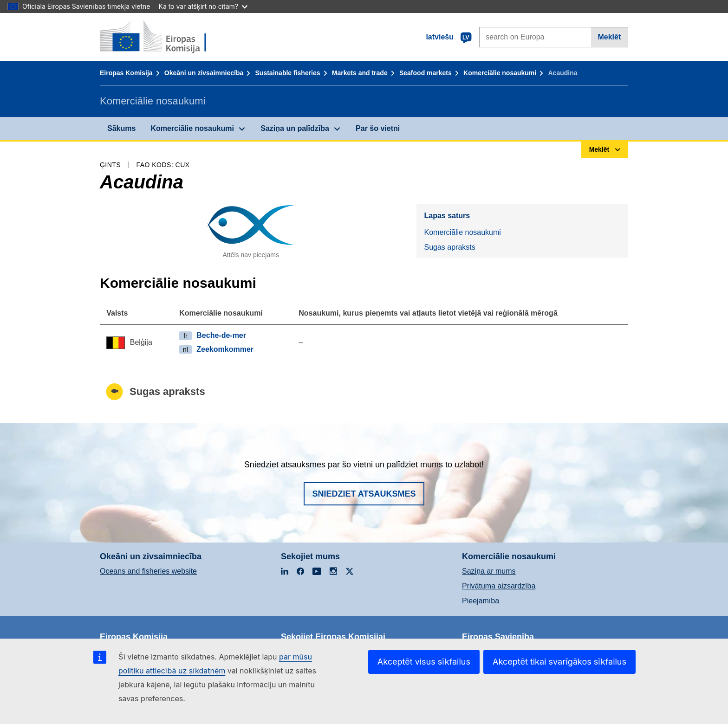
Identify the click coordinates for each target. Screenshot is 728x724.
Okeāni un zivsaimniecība (204, 73)
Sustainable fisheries (288, 73)
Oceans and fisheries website (148, 571)
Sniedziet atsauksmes (364, 494)
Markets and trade (360, 73)
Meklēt (609, 37)
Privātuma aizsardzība (499, 586)
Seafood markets (426, 73)
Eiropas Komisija (126, 73)
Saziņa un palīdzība (295, 128)
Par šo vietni (378, 128)
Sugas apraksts (449, 247)
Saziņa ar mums (489, 571)
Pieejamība (481, 601)
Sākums (121, 128)
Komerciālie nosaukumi (500, 73)
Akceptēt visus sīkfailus (424, 662)
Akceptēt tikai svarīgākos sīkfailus (559, 662)
